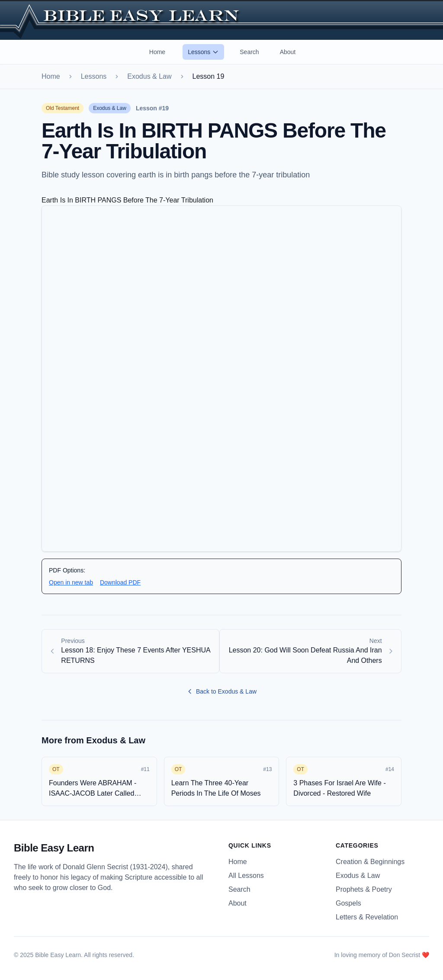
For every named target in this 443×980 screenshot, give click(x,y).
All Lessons (246, 876)
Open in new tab (71, 582)
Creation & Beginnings (370, 862)
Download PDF (120, 582)
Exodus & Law (149, 76)
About (288, 52)
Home (157, 52)
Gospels (348, 903)
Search (249, 52)
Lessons (203, 52)
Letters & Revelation (367, 917)
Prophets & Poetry (364, 889)
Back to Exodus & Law (221, 691)
